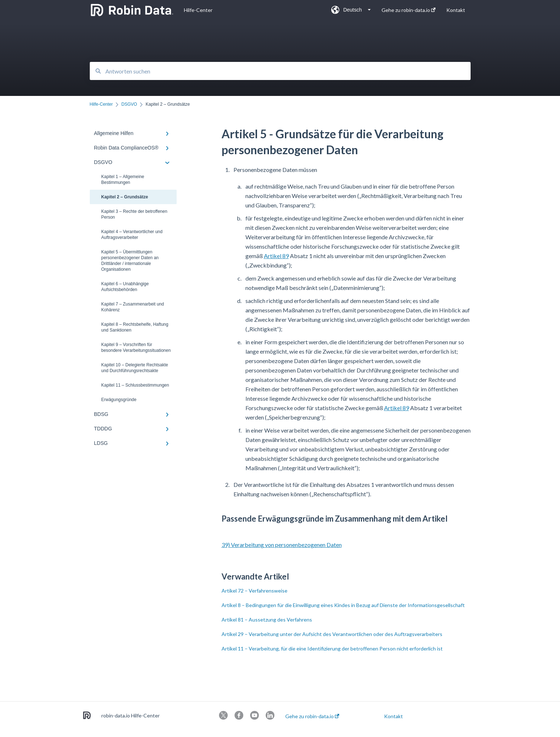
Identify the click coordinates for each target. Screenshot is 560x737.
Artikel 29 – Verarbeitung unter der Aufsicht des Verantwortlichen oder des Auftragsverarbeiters (332, 634)
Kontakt (393, 716)
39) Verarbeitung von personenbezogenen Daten (282, 545)
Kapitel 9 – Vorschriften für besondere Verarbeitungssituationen (136, 348)
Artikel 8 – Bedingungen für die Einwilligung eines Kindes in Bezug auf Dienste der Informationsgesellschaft (343, 605)
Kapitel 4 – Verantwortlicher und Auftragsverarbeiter (132, 235)
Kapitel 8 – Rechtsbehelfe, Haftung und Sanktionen (135, 327)
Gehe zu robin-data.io (312, 716)
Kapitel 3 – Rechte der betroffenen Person (134, 214)
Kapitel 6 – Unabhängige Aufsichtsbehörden (125, 287)
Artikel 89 (276, 256)
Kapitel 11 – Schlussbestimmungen (135, 385)
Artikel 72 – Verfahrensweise (254, 591)
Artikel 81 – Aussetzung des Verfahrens (267, 620)
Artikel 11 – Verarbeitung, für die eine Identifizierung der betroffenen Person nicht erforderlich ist (332, 648)
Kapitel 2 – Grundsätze (125, 197)
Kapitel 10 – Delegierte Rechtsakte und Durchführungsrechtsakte (135, 368)
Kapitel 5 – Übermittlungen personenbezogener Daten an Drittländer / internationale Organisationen (130, 261)
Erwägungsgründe (119, 400)
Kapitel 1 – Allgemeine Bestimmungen (123, 180)
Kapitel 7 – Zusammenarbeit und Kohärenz (133, 307)
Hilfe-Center (198, 10)
